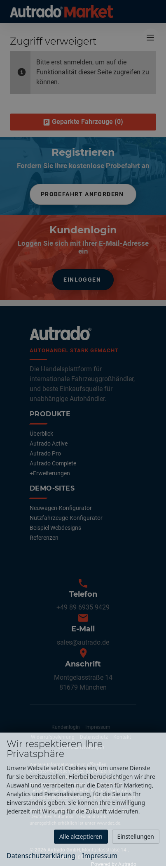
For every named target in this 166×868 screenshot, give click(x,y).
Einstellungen (136, 836)
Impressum (100, 856)
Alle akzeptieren (81, 836)
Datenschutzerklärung (41, 856)
